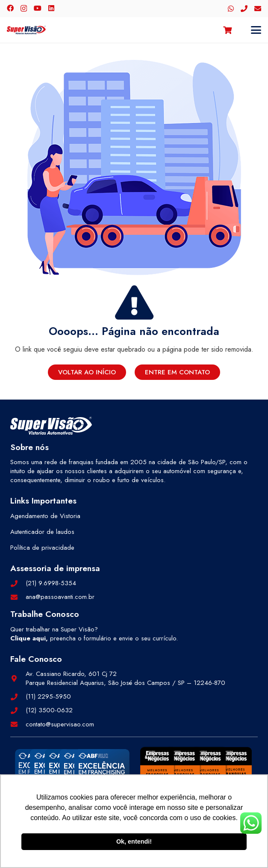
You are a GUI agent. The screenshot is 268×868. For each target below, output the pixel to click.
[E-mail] (258, 9)
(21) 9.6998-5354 (51, 583)
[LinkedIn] (51, 8)
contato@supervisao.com (60, 724)
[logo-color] (26, 30)
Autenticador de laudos (42, 532)
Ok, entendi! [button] (134, 841)
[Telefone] (244, 9)
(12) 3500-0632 (49, 710)
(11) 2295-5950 (48, 696)
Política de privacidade (42, 548)
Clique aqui (28, 638)
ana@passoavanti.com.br (60, 597)
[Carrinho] (227, 30)
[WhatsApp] (231, 9)
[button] (256, 30)
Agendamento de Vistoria (45, 516)
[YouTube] (38, 8)
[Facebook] (10, 8)
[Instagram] (24, 9)
